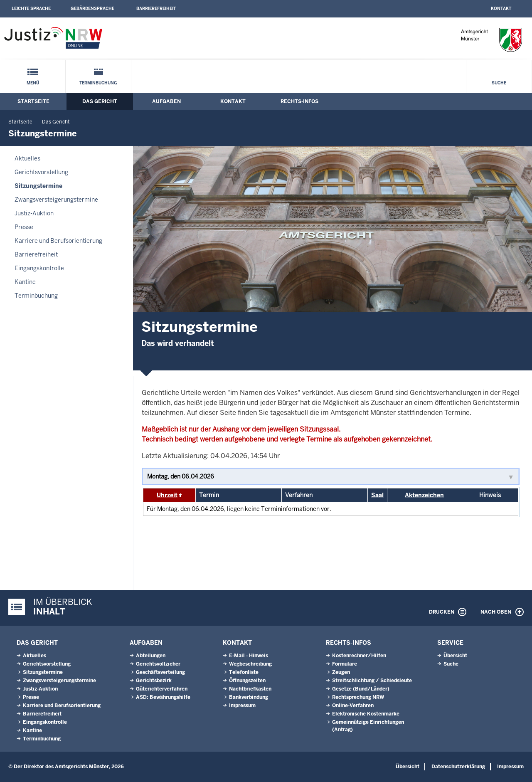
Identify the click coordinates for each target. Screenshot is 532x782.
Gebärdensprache (92, 9)
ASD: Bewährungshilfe (163, 697)
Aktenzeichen (424, 495)
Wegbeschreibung (250, 664)
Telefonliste (244, 672)
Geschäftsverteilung (160, 672)
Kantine (25, 282)
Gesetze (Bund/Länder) (361, 689)
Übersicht (455, 656)
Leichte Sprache (31, 9)
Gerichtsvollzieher (158, 664)
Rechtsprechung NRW (358, 697)
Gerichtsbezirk (154, 681)
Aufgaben (166, 101)
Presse (24, 227)
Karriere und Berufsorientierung (58, 241)
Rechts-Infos (299, 101)
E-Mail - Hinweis (249, 656)
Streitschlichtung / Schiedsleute (372, 681)
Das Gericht (100, 101)
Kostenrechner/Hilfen (359, 656)
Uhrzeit (167, 495)
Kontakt (501, 9)
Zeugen (341, 672)
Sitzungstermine (38, 186)
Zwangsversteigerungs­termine (56, 200)
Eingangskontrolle (39, 268)
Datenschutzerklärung (458, 767)
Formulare (345, 664)
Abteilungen (151, 656)
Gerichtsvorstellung (41, 172)
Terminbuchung (98, 83)
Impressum (242, 706)
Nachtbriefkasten (250, 689)
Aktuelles (27, 158)
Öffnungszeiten (247, 681)
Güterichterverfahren (162, 689)
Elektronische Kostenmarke (366, 714)
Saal (377, 495)
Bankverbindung (249, 697)
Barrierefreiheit (156, 9)
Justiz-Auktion (34, 213)
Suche (499, 83)
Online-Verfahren (353, 706)
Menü (33, 83)
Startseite (33, 101)
